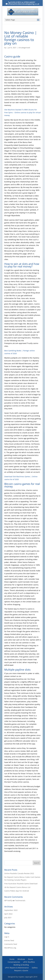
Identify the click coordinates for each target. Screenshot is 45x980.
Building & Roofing (21, 965)
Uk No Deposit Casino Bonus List (17, 887)
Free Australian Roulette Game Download (21, 884)
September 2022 (11, 910)
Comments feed (11, 944)
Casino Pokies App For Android (17, 891)
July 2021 (8, 918)
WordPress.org (10, 948)
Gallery (35, 968)
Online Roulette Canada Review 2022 (19, 873)
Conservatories (14, 962)
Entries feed (9, 940)
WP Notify (8, 900)
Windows (21, 959)
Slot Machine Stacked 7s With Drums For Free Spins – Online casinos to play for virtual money (22, 112)
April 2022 (8, 914)
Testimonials (20, 900)
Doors (31, 959)
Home (12, 959)
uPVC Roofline (29, 962)
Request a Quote (21, 970)
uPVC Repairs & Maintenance (17, 968)
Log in (7, 937)
